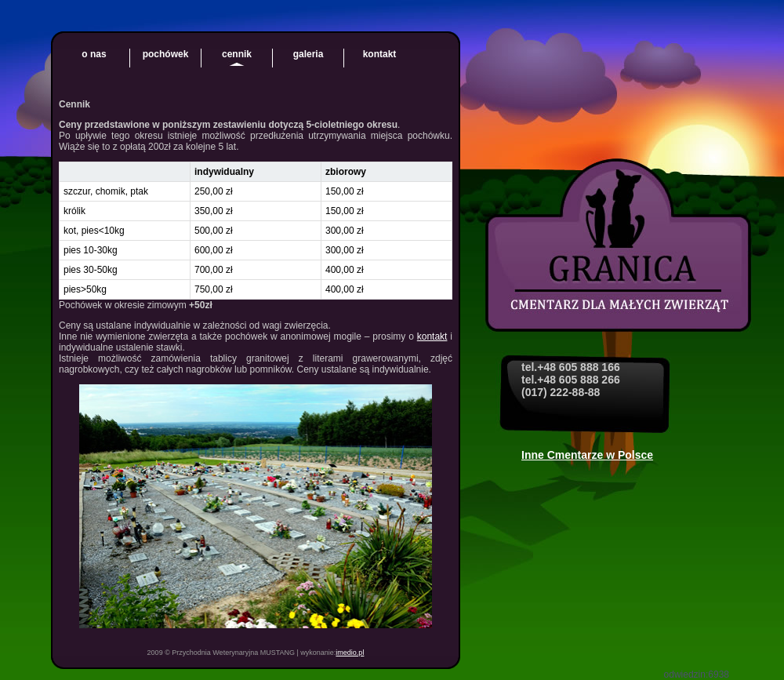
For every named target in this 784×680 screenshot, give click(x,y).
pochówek (166, 54)
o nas (94, 54)
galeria (309, 54)
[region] (256, 231)
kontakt (380, 54)
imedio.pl (350, 653)
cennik (237, 54)
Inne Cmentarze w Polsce (587, 455)
